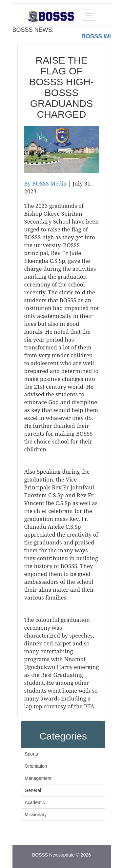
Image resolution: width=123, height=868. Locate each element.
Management (38, 778)
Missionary (36, 815)
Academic (35, 802)
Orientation (36, 766)
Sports (31, 754)
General (33, 790)
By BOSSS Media (46, 183)
